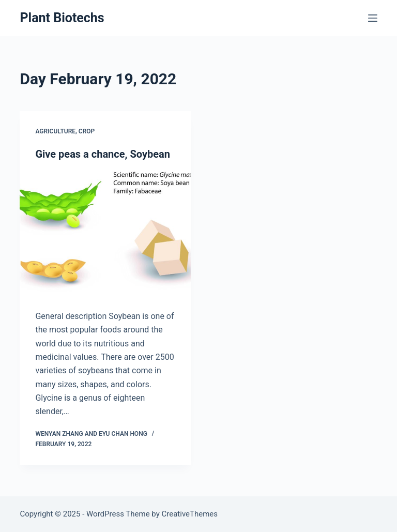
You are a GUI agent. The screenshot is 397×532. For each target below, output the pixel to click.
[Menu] (373, 18)
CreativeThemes (190, 514)
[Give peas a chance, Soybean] (105, 235)
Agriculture (55, 131)
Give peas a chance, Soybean (103, 154)
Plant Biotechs (62, 18)
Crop (87, 131)
